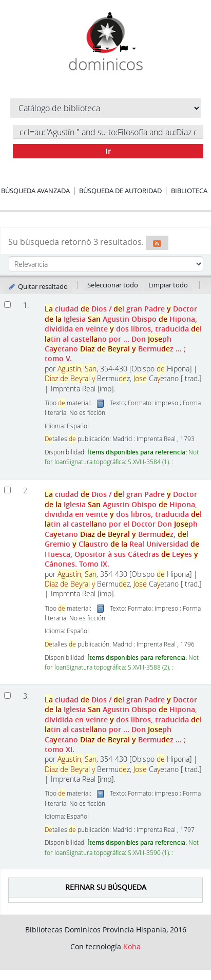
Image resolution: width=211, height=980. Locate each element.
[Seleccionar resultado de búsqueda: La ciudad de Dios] (7, 305)
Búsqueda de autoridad (120, 191)
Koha (132, 946)
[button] (101, 49)
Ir (108, 151)
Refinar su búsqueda (106, 887)
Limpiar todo (168, 285)
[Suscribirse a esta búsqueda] (157, 243)
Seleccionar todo (113, 285)
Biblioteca (189, 191)
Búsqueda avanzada (35, 191)
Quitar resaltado (38, 286)
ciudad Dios (123, 333)
